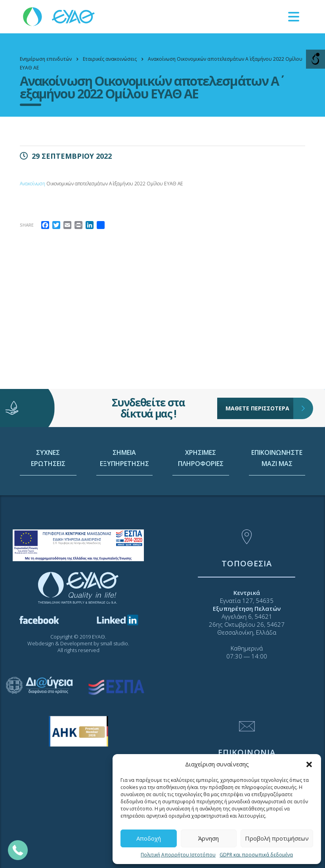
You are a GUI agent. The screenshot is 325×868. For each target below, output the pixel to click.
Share (27, 225)
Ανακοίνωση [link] (32, 184)
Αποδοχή (149, 838)
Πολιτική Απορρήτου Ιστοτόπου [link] (178, 855)
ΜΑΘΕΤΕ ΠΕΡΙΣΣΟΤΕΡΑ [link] (260, 390)
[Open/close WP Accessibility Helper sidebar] (315, 59)
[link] (59, 16)
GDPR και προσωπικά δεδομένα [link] (256, 855)
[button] (309, 764)
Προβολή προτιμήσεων (277, 838)
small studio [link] (114, 643)
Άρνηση (208, 838)
